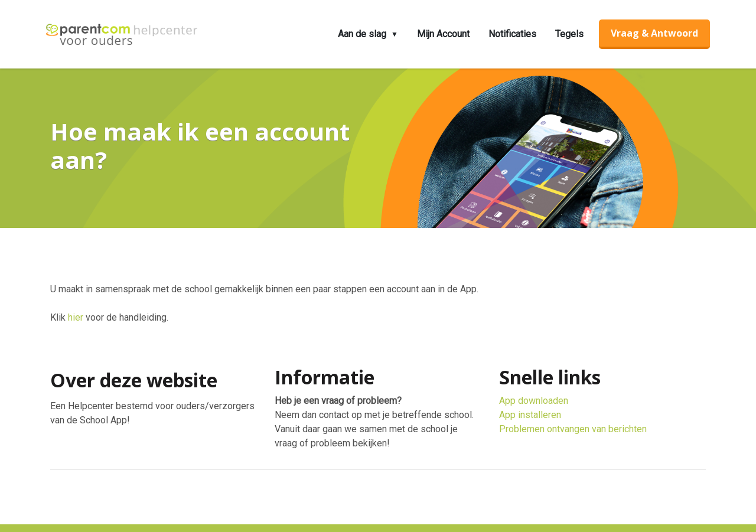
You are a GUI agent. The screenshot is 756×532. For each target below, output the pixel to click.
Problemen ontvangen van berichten (573, 429)
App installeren (530, 415)
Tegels (569, 34)
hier (76, 317)
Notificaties (512, 34)
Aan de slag (362, 34)
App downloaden (534, 401)
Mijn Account (443, 34)
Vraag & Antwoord (654, 33)
